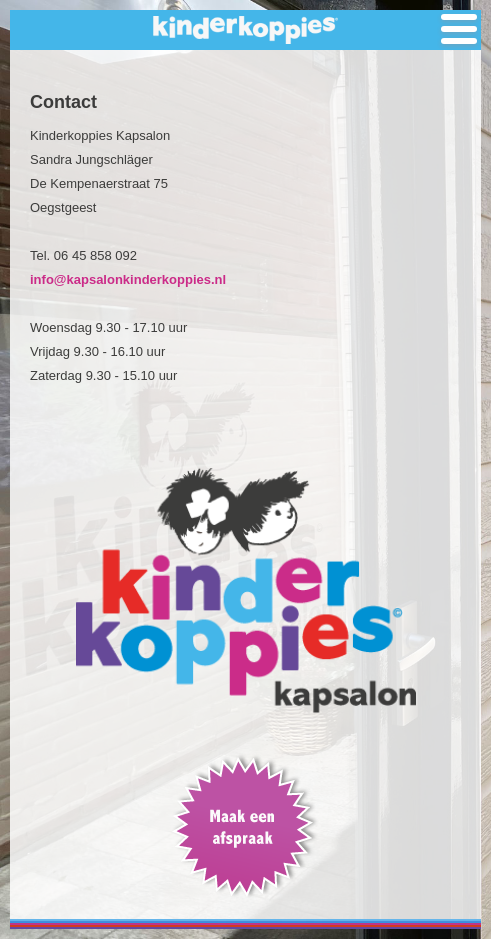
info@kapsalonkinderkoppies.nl (128, 279)
